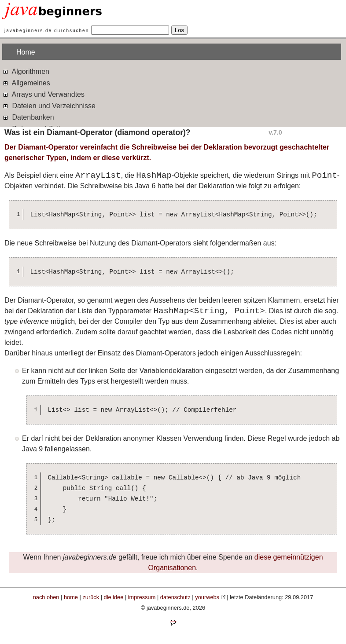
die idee (114, 597)
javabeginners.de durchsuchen (47, 31)
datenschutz (175, 597)
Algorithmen (26, 71)
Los (180, 30)
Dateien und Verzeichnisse (49, 105)
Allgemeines (26, 82)
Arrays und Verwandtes (43, 94)
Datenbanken (28, 117)
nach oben (46, 597)
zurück (91, 597)
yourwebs (207, 597)
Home (26, 52)
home (71, 597)
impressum (142, 597)
